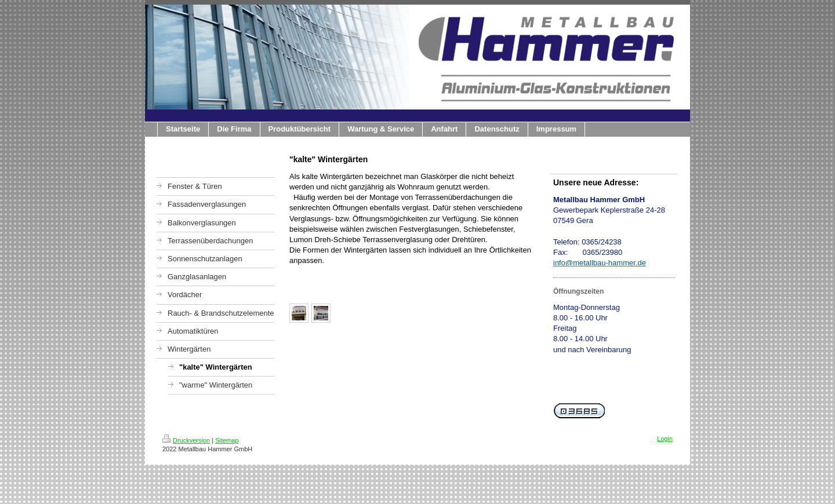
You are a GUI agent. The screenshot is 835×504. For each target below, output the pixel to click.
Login (665, 439)
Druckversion (186, 440)
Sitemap (227, 440)
